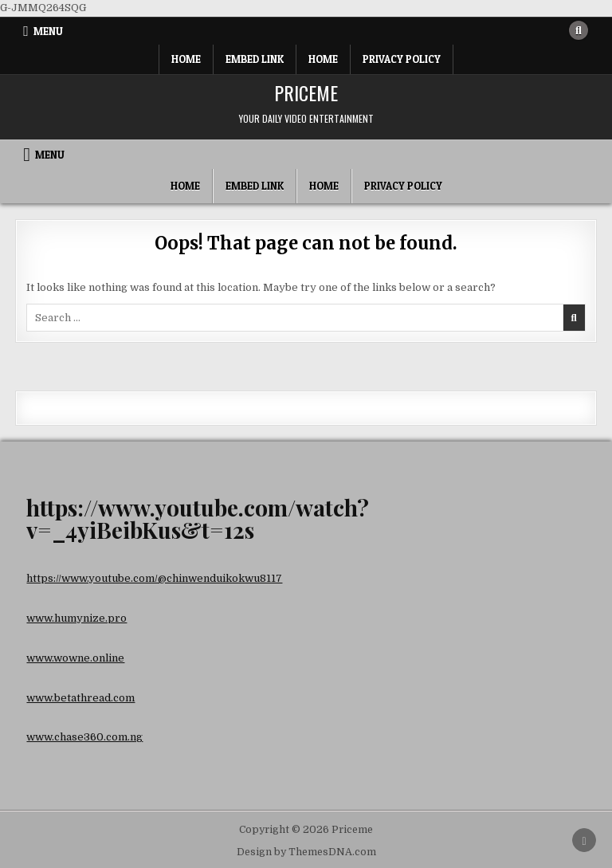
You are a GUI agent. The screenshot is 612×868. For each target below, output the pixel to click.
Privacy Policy (402, 59)
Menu (48, 31)
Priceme (306, 92)
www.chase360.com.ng (84, 737)
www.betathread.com (80, 698)
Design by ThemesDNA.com (306, 852)
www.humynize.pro (76, 618)
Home (186, 59)
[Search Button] (579, 30)
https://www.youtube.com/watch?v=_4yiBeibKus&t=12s (198, 518)
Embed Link (255, 59)
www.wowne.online (75, 658)
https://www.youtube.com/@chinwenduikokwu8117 (154, 578)
